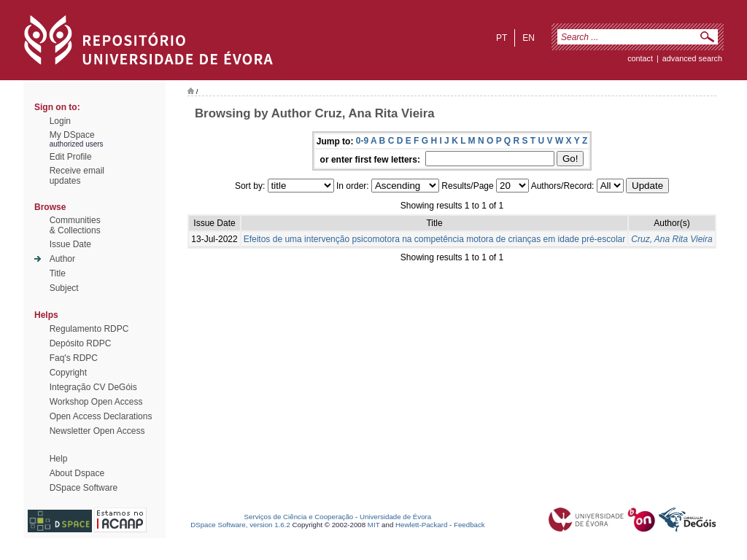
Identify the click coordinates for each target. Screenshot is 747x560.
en (529, 38)
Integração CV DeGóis (93, 387)
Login (60, 121)
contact (640, 58)
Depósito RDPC (81, 343)
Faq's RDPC (74, 358)
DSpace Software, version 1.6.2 (240, 525)
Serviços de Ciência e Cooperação (299, 517)
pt (502, 38)
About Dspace (77, 473)
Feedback (469, 525)
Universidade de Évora (395, 517)
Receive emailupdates (77, 176)
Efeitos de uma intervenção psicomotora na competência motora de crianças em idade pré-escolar (435, 239)
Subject (64, 288)
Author (62, 259)
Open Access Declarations (101, 416)
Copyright (68, 373)
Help (59, 459)
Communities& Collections (75, 225)
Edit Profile (71, 157)
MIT (374, 525)
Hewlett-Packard (421, 525)
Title (58, 273)
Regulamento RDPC (89, 329)
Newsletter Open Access (97, 431)
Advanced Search (692, 58)
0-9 (362, 141)
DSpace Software (84, 488)
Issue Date (70, 244)
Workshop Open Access (96, 402)
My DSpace (72, 135)
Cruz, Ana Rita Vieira (671, 239)
